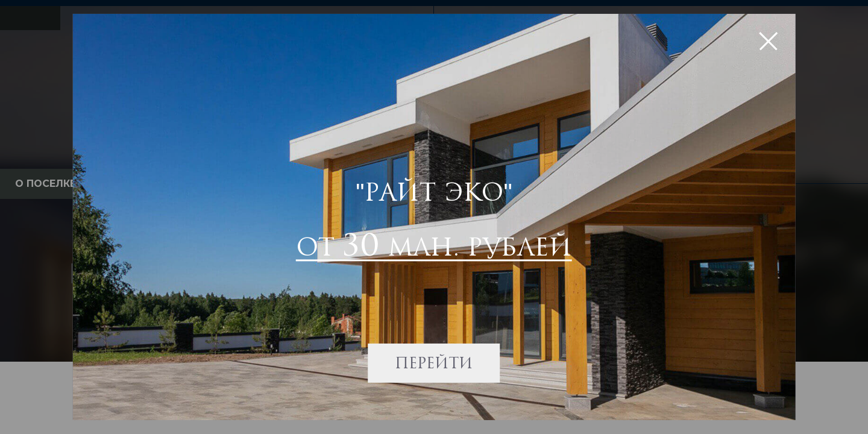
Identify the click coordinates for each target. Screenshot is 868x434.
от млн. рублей (434, 245)
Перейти (434, 362)
